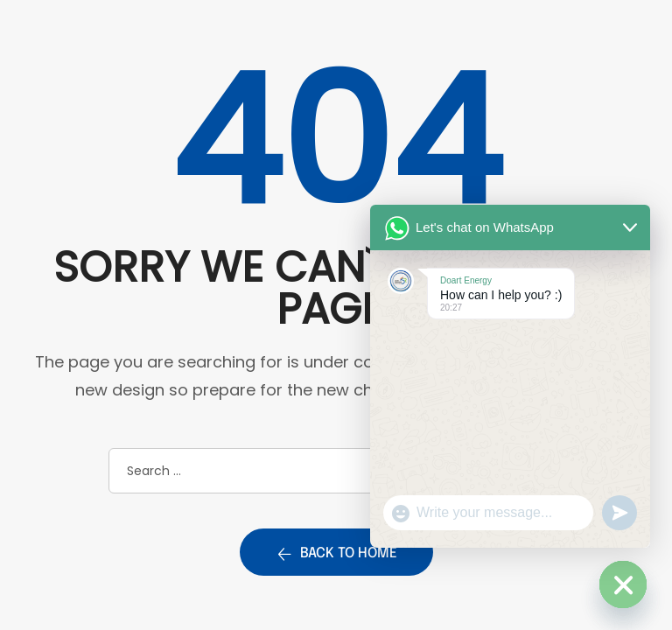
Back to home (336, 554)
